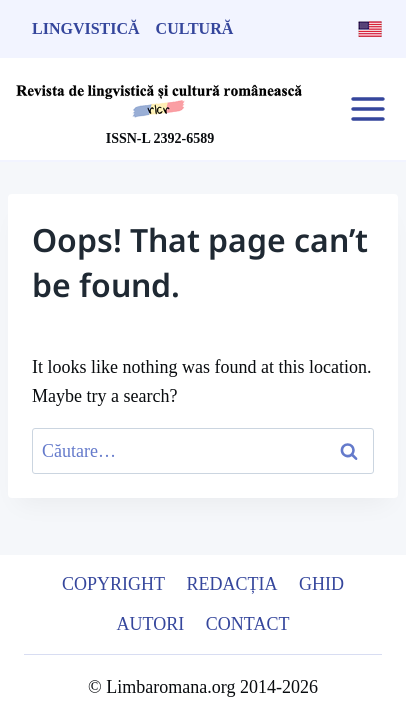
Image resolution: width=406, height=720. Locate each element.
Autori (151, 624)
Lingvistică (86, 28)
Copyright (113, 584)
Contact (248, 624)
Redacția (232, 584)
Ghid (321, 584)
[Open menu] (367, 108)
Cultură (195, 28)
